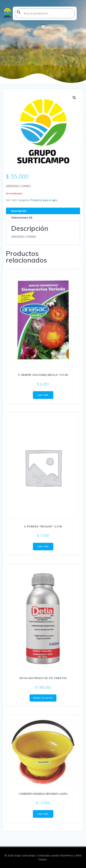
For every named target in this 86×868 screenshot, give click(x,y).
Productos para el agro (44, 200)
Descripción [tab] (19, 211)
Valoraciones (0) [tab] (22, 218)
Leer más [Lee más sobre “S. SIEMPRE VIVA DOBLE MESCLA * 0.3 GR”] (43, 395)
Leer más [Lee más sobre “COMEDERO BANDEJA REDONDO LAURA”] (43, 814)
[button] (74, 98)
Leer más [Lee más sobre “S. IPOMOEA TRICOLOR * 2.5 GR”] (43, 546)
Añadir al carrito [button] (43, 698)
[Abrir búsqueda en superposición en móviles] (45, 13)
